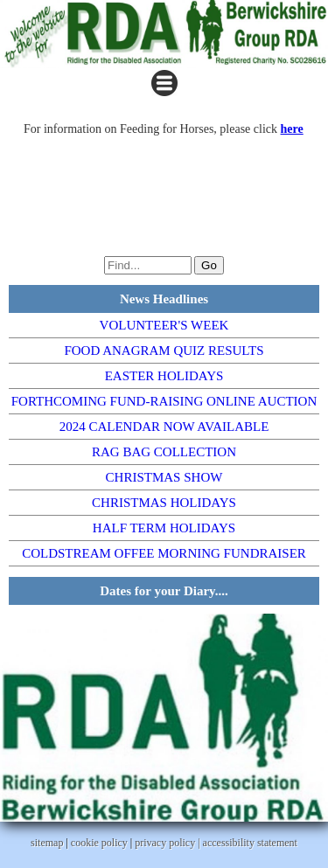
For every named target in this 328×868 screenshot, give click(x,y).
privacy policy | (168, 843)
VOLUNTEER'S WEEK (164, 325)
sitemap (47, 843)
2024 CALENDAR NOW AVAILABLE (164, 427)
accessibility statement (250, 843)
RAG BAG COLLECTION (164, 452)
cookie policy (99, 843)
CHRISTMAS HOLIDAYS (164, 503)
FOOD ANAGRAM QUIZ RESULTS (164, 351)
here (292, 129)
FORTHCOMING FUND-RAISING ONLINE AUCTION (164, 401)
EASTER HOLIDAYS (164, 376)
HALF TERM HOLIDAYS (164, 528)
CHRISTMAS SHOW (164, 477)
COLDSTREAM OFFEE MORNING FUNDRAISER (164, 553)
